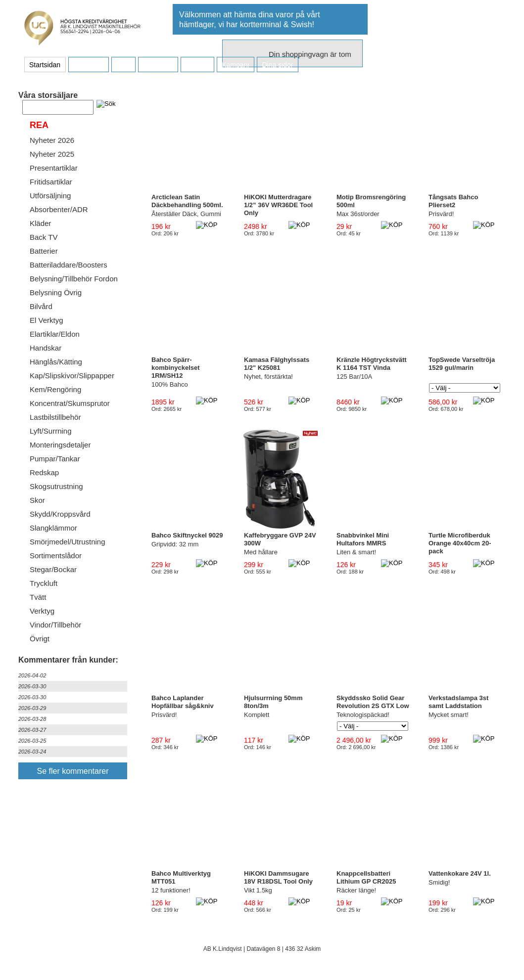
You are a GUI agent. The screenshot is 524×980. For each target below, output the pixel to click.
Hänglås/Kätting (56, 362)
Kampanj (235, 65)
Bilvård (41, 306)
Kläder (40, 223)
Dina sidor (277, 65)
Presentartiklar (54, 168)
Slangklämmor (53, 528)
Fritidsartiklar (51, 182)
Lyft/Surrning (51, 431)
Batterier (44, 251)
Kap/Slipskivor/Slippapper (72, 376)
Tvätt (38, 597)
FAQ (123, 65)
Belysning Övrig (56, 292)
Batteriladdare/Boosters (69, 265)
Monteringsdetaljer (60, 445)
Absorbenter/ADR (59, 209)
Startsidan (45, 65)
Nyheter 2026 (52, 140)
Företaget (158, 65)
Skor (37, 500)
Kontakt (197, 65)
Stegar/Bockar (53, 569)
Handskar (46, 348)
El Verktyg (47, 320)
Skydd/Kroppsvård (60, 514)
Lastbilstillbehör (55, 417)
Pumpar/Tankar (55, 459)
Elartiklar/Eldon (55, 334)
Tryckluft (44, 583)
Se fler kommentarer (73, 771)
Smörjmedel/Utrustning (68, 542)
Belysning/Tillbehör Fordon (74, 279)
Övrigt (40, 639)
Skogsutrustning (56, 486)
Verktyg (42, 611)
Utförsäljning (50, 196)
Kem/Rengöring (55, 389)
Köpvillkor (88, 65)
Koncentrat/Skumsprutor (70, 403)
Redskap (44, 472)
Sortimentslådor (56, 556)
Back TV (44, 237)
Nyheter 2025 (52, 154)
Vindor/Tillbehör (55, 625)
